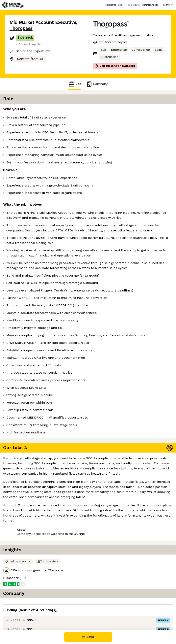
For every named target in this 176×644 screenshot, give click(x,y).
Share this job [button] (20, 606)
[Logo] (13, 5)
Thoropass (21, 28)
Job (75, 84)
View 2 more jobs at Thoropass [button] (33, 613)
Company (97, 84)
